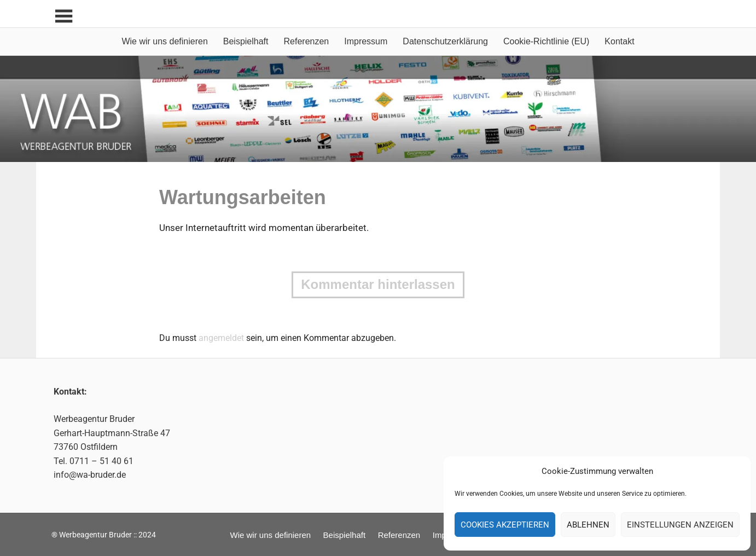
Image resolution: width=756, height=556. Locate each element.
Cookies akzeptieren (505, 525)
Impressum (366, 41)
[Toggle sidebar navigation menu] (63, 17)
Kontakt (619, 41)
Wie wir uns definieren (164, 41)
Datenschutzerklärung (445, 41)
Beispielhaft (246, 41)
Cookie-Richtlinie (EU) (546, 41)
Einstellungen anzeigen (680, 525)
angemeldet (221, 338)
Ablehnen (588, 525)
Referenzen (307, 41)
